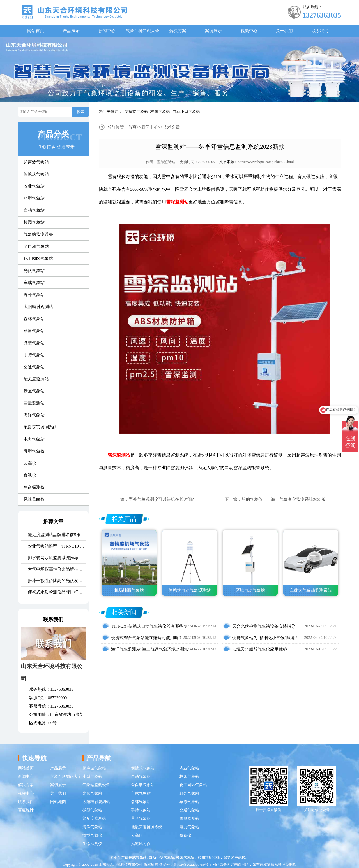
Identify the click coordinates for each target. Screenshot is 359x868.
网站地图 (58, 802)
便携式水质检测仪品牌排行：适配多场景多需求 (57, 592)
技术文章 (171, 127)
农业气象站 (34, 186)
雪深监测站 (166, 162)
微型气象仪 (34, 451)
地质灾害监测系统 (40, 427)
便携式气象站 (136, 112)
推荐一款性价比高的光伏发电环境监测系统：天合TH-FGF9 (57, 581)
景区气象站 (34, 391)
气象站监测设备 (38, 234)
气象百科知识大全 (142, 31)
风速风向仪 (34, 499)
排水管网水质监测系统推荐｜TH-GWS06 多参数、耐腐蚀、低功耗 (57, 558)
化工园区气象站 (38, 259)
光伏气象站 (34, 271)
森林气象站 (34, 319)
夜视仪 (30, 475)
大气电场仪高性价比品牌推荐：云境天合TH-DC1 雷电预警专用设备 (57, 569)
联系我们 (320, 31)
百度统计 (26, 810)
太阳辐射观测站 (38, 307)
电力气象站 (34, 439)
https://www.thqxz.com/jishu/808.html (266, 162)
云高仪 (30, 463)
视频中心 (249, 31)
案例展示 (213, 31)
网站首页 (36, 31)
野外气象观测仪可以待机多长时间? (161, 499)
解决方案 (178, 31)
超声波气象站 (36, 162)
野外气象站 (34, 295)
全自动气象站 (36, 246)
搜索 (80, 112)
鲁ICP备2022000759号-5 (193, 864)
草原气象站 (34, 331)
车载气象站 (34, 283)
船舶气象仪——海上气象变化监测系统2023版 (284, 499)
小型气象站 (34, 198)
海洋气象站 (34, 415)
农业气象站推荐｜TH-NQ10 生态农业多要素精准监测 (57, 546)
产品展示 (71, 31)
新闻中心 (107, 31)
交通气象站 (34, 367)
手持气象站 (34, 355)
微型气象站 (34, 343)
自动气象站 (34, 210)
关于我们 (284, 31)
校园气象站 (160, 112)
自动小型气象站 (186, 112)
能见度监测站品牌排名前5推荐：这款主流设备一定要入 (57, 535)
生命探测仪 (34, 487)
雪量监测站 (34, 403)
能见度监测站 (36, 379)
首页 (132, 127)
